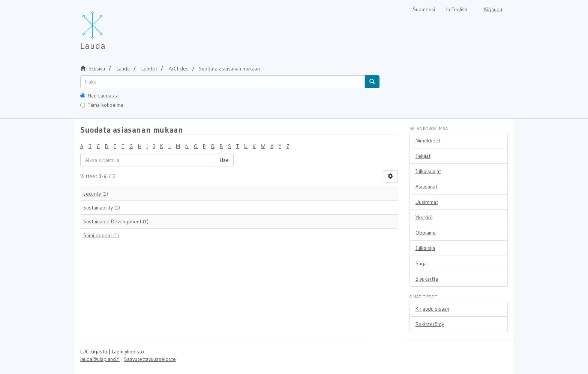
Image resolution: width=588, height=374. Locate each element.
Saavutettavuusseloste (150, 359)
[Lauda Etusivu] (108, 26)
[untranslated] (223, 82)
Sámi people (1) (101, 235)
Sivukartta (427, 279)
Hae (224, 160)
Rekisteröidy (430, 324)
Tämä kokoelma (102, 105)
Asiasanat (426, 187)
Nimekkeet (428, 141)
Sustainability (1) (102, 208)
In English (457, 9)
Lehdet (149, 69)
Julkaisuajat (428, 171)
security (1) (96, 194)
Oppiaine (426, 233)
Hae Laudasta (99, 96)
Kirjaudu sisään (432, 309)
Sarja (421, 263)
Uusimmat (427, 202)
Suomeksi (424, 9)
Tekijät (423, 156)
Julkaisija (425, 248)
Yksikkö (424, 217)
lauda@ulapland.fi (100, 359)
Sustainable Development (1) (116, 221)
